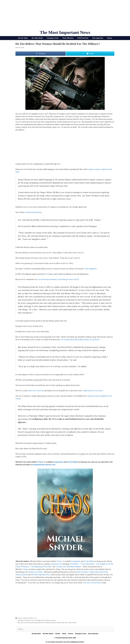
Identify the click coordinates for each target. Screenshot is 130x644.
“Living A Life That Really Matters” (69, 567)
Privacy (71, 634)
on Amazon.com (56, 564)
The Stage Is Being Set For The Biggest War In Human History (37, 620)
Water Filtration (68, 38)
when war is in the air (36, 391)
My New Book (23, 38)
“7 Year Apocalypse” (87, 564)
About (64, 634)
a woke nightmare (90, 269)
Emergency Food (53, 38)
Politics (31, 618)
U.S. (36, 618)
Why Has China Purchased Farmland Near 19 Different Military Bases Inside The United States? (47, 623)
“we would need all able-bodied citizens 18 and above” (80, 340)
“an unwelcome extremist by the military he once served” (58, 279)
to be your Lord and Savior (92, 583)
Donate (110, 38)
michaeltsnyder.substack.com (44, 465)
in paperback (58, 462)
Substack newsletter (35, 572)
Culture (20, 618)
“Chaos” (40, 462)
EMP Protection (83, 38)
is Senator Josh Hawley (33, 212)
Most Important (98, 38)
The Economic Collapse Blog (88, 572)
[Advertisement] (65, 16)
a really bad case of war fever (92, 391)
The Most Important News (65, 32)
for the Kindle (72, 462)
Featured (26, 618)
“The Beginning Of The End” (41, 567)
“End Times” (74, 564)
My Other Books (37, 38)
